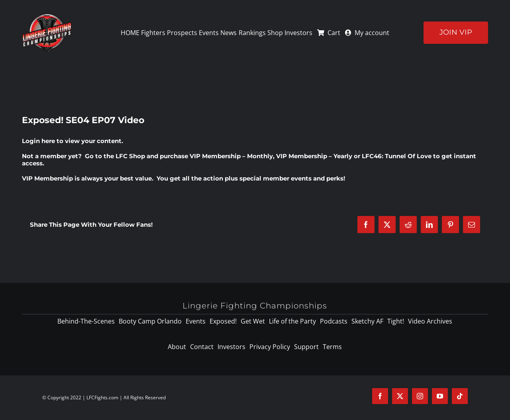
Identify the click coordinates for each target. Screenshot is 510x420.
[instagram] (420, 396)
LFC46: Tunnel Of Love (397, 156)
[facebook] (380, 396)
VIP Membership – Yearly (314, 156)
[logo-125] (47, 16)
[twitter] (400, 396)
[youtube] (440, 396)
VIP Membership (47, 178)
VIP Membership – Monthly (231, 156)
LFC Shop (130, 156)
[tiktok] (460, 396)
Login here (38, 141)
